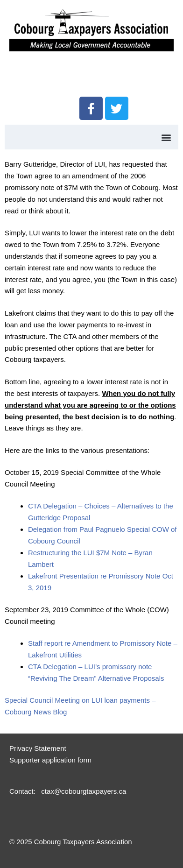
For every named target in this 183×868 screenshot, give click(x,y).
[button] (166, 137)
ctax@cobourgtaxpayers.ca (83, 791)
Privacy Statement (38, 748)
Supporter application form (50, 760)
